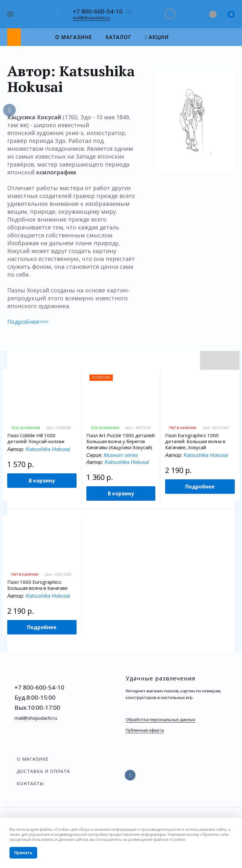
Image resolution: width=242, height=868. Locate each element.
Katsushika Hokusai (48, 449)
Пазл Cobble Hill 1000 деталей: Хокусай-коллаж (36, 438)
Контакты (30, 783)
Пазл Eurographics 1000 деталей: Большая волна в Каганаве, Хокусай (195, 441)
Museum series (121, 455)
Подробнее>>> (28, 322)
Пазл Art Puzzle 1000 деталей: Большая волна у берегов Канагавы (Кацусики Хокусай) (121, 441)
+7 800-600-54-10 (98, 11)
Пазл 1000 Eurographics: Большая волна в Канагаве (37, 585)
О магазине (33, 759)
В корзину (42, 481)
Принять (23, 853)
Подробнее (200, 487)
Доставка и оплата (43, 771)
